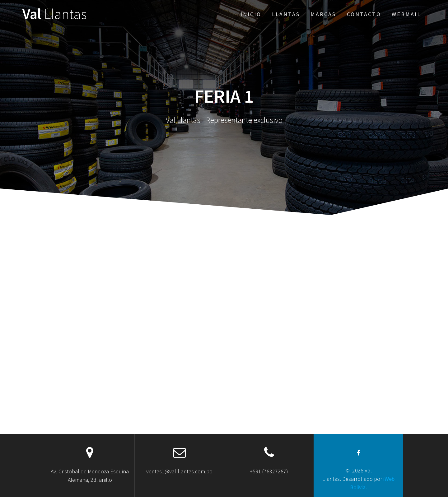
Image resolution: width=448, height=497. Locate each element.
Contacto (364, 14)
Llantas (286, 14)
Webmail (406, 14)
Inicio (251, 14)
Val (55, 14)
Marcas (323, 14)
